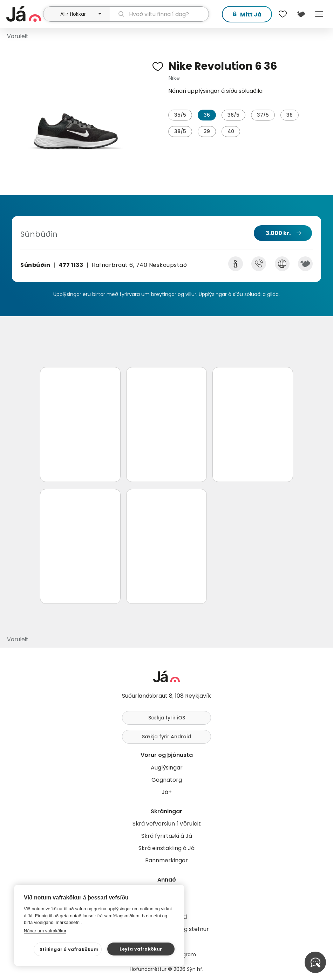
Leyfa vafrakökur (141, 949)
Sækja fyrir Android (166, 737)
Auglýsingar (167, 768)
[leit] (159, 14)
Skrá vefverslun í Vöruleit (167, 824)
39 (207, 131)
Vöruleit (18, 36)
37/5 (263, 115)
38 (290, 115)
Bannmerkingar (166, 860)
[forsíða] (24, 14)
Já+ (167, 792)
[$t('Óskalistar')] (283, 14)
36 (207, 115)
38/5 (180, 131)
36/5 (233, 115)
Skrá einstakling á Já (166, 848)
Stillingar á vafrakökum (69, 949)
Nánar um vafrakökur (45, 931)
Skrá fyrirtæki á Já (167, 836)
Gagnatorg (167, 780)
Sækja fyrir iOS (167, 718)
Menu (319, 14)
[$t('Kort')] (301, 14)
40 (231, 131)
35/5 (180, 115)
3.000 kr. (278, 233)
